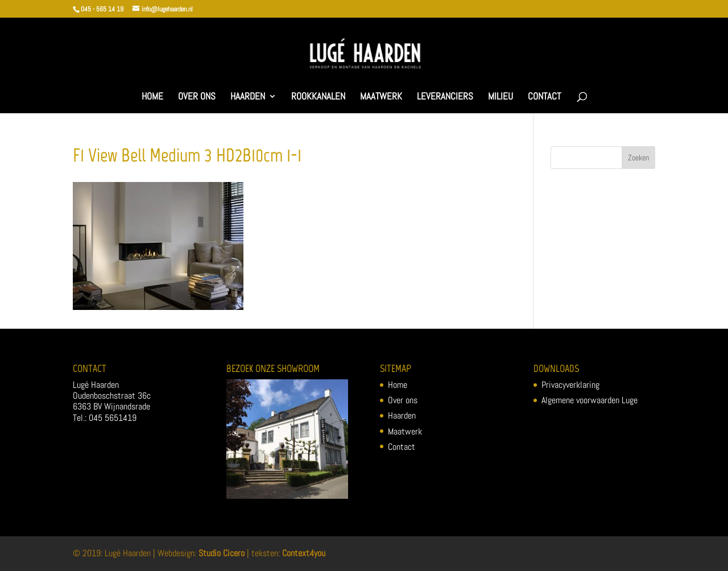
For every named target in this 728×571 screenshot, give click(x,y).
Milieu (500, 97)
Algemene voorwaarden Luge (590, 400)
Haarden (248, 97)
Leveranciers (445, 97)
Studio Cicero (222, 553)
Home (152, 97)
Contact (544, 97)
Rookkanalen (318, 97)
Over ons (197, 97)
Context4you (304, 553)
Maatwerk (381, 97)
